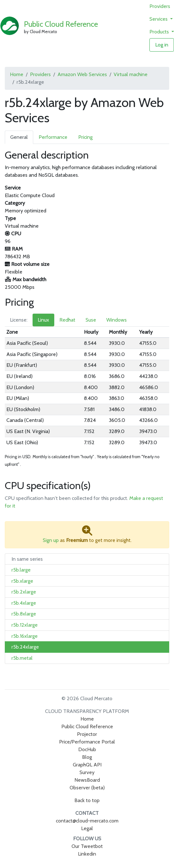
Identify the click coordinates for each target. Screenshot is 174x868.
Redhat (67, 320)
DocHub (87, 749)
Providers (160, 6)
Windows (117, 320)
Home (17, 74)
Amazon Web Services (82, 74)
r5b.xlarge (22, 581)
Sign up (51, 540)
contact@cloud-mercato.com (87, 821)
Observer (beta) (87, 788)
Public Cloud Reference (61, 24)
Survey (87, 772)
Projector (87, 734)
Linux (43, 320)
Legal (87, 828)
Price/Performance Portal (87, 742)
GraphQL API (87, 765)
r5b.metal (22, 658)
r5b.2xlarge (24, 592)
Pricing (85, 137)
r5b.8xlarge (24, 614)
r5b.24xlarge (25, 647)
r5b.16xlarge (25, 636)
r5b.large (21, 570)
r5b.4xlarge (24, 603)
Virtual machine (131, 74)
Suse (91, 320)
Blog (87, 757)
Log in (162, 45)
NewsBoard (87, 780)
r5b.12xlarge (25, 625)
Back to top (87, 800)
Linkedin (87, 854)
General (19, 137)
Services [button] (159, 19)
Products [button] (160, 32)
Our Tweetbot (87, 846)
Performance (53, 137)
